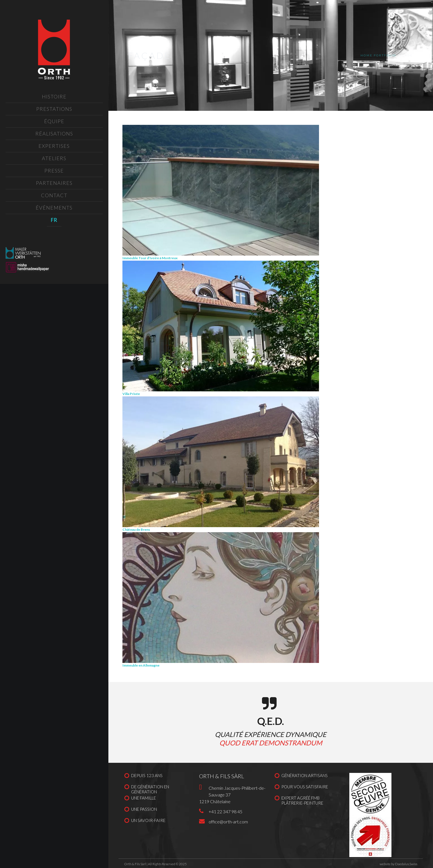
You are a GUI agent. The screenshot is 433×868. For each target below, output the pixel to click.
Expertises (54, 146)
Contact (54, 195)
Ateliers (54, 158)
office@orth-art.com (228, 822)
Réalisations (54, 134)
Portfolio (385, 55)
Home (367, 55)
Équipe (54, 121)
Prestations (54, 109)
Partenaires (54, 183)
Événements (54, 208)
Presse (54, 171)
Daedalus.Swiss (406, 864)
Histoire (54, 97)
